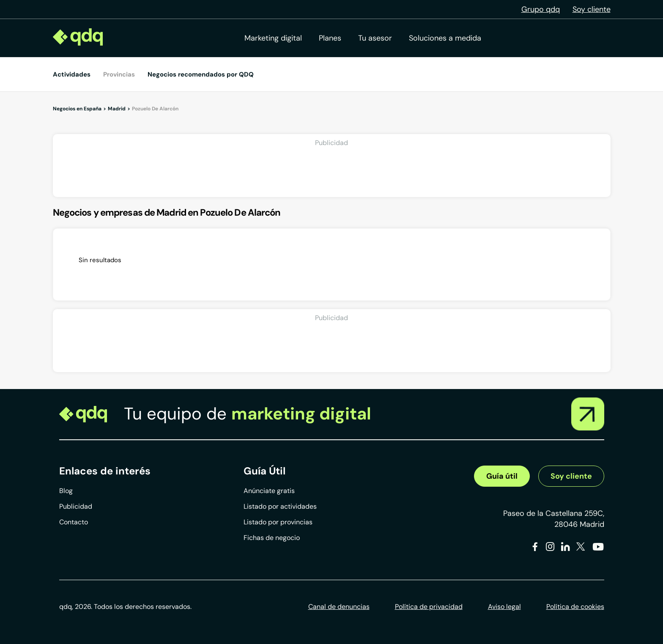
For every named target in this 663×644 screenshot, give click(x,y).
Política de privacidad (429, 607)
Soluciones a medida (445, 38)
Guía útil (502, 476)
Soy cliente (592, 9)
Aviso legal (504, 607)
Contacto (74, 522)
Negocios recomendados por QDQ (201, 74)
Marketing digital (273, 38)
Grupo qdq (541, 9)
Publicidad (76, 506)
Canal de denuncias (339, 607)
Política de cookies (575, 607)
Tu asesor (375, 38)
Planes (330, 38)
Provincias (119, 74)
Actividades (72, 74)
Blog (66, 491)
